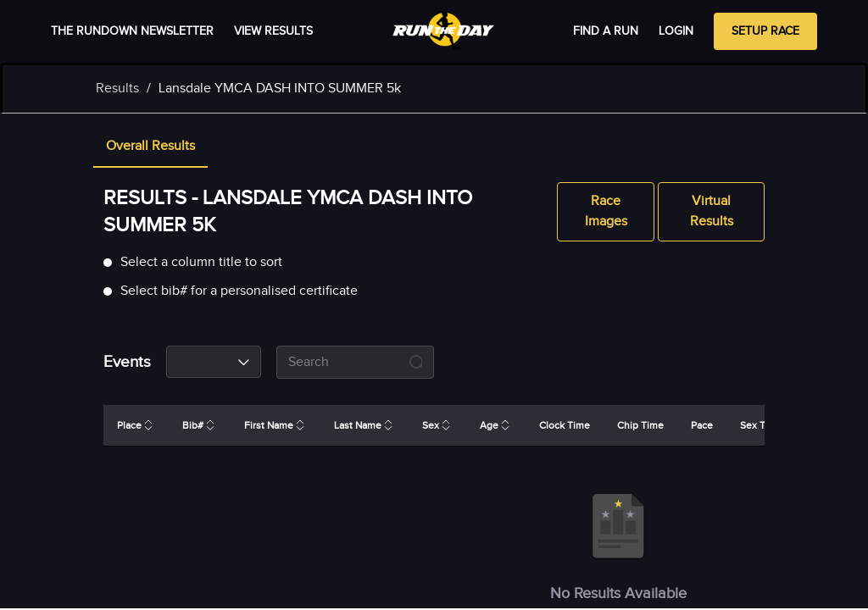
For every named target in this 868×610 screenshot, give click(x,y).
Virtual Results (711, 212)
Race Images (606, 212)
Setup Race (765, 31)
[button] (150, 147)
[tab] (150, 147)
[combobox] (214, 362)
